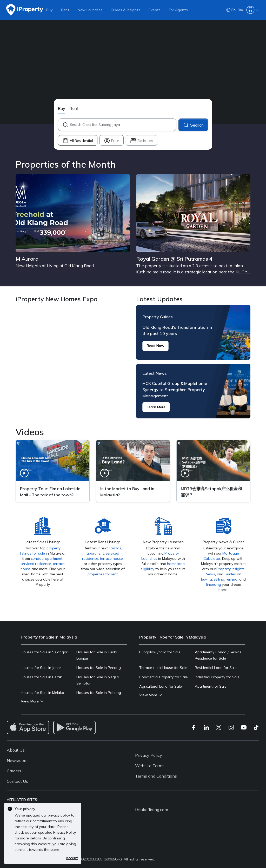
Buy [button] (62, 108)
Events (155, 10)
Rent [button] (74, 108)
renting (232, 579)
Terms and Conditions (156, 776)
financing (213, 584)
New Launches (90, 10)
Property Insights (230, 569)
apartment (54, 558)
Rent (65, 10)
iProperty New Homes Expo (73, 362)
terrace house (111, 558)
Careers (14, 771)
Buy (49, 10)
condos (37, 558)
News (210, 574)
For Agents (178, 10)
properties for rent (103, 574)
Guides (230, 574)
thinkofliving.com (152, 810)
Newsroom (17, 760)
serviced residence (36, 564)
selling (219, 579)
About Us (16, 750)
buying (207, 579)
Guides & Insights (125, 10)
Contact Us (17, 781)
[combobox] (123, 125)
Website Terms (150, 766)
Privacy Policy (149, 755)
